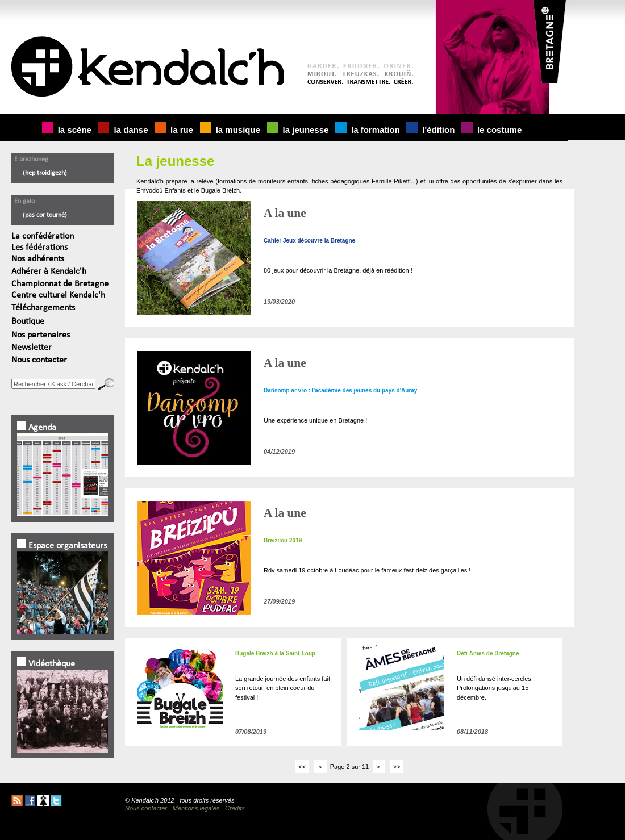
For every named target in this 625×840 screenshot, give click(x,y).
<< (302, 767)
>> (397, 767)
